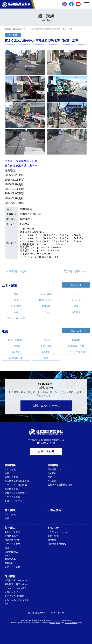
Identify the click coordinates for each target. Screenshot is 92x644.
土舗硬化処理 (11, 536)
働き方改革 (10, 559)
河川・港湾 (16, 306)
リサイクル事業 (12, 497)
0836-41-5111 (48, 443)
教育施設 (76, 340)
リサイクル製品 (12, 544)
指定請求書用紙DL (57, 544)
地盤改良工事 (11, 477)
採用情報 (52, 540)
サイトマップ (58, 613)
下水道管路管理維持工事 (17, 481)
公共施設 (16, 346)
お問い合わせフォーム (46, 405)
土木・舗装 (9, 286)
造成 (16, 300)
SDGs (8, 555)
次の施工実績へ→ (75, 271)
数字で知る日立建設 (15, 596)
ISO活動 (52, 481)
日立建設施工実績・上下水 (21, 166)
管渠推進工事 (11, 489)
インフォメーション (58, 532)
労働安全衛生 (11, 552)
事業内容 (10, 465)
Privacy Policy (56, 623)
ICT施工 (9, 563)
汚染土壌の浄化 (12, 540)
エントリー (10, 604)
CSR (50, 477)
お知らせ (53, 528)
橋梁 (16, 312)
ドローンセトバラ (13, 501)
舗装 (16, 294)
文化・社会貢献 (12, 567)
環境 (7, 548)
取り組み (10, 528)
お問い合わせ (46, 451)
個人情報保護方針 (37, 613)
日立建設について (56, 469)
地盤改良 (76, 312)
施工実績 (10, 510)
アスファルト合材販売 (16, 493)
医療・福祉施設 (16, 340)
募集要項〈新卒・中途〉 (17, 584)
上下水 (46, 312)
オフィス (46, 340)
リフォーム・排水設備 (16, 485)
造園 (76, 306)
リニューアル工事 (76, 352)
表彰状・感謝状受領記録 (60, 485)
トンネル (76, 300)
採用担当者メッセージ (16, 580)
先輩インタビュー (13, 592)
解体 (46, 358)
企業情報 (53, 465)
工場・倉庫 (46, 346)
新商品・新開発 (12, 532)
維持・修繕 (46, 294)
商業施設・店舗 (76, 346)
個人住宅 (16, 352)
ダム (76, 294)
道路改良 (46, 306)
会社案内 (52, 473)
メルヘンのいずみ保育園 (17, 600)
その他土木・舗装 (16, 318)
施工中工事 (76, 285)
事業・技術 (53, 536)
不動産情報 (54, 510)
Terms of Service (71, 623)
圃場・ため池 (46, 300)
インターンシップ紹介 (16, 588)
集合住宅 (46, 352)
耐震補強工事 (16, 358)
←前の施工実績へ (17, 271)
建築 (5, 331)
